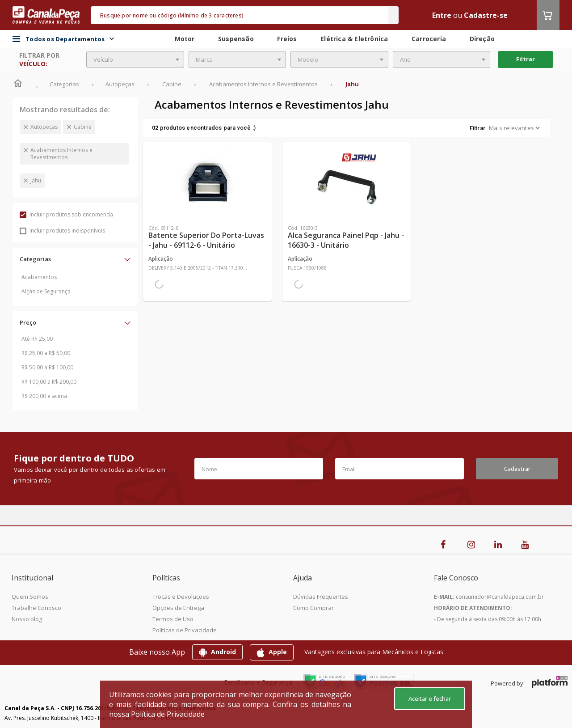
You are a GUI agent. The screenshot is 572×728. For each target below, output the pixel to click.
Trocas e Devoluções (181, 597)
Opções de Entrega (178, 608)
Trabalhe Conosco (36, 608)
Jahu (36, 180)
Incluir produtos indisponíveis (62, 231)
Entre (442, 15)
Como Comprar (313, 608)
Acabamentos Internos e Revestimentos (61, 154)
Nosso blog (27, 619)
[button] (75, 259)
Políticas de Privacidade (185, 630)
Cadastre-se (486, 15)
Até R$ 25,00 (37, 339)
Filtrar (526, 59)
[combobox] (135, 59)
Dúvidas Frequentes (321, 597)
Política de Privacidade (168, 714)
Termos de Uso (173, 619)
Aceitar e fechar (430, 698)
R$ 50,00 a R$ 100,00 (47, 367)
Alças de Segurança (46, 291)
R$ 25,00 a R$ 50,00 (46, 353)
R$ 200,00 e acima (44, 396)
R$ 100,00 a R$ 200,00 (49, 382)
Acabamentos (39, 277)
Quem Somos (30, 597)
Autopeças (44, 127)
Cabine (83, 127)
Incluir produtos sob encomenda (66, 214)
